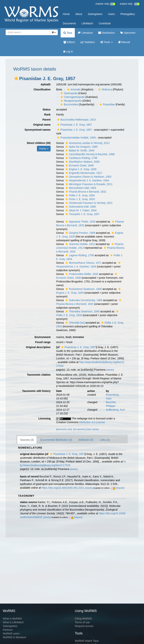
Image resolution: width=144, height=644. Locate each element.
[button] (16, 78)
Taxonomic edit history (36, 391)
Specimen (128, 33)
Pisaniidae (107, 104)
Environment (43, 337)
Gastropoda (68, 93)
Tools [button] (106, 42)
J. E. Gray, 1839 (80, 169)
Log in (68, 51)
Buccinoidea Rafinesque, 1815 (76, 120)
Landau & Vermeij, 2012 (87, 143)
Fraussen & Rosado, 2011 (89, 184)
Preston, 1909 (80, 233)
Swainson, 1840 (83, 289)
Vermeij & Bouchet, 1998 (90, 154)
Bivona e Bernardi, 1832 (85, 192)
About (79, 14)
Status (47, 109)
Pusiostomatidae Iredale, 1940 (76, 138)
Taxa (68, 33)
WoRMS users (11, 634)
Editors (69, 42)
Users (111, 14)
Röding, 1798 (81, 158)
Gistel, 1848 (79, 165)
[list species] (79, 429)
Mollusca (105, 89)
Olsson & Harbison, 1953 (88, 177)
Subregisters (95, 14)
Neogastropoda (71, 101)
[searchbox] (27, 32)
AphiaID (46, 84)
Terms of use (82, 622)
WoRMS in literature (14, 637)
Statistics (88, 42)
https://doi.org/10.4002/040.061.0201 (63, 488)
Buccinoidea (69, 104)
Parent (46, 120)
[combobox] (28, 32)
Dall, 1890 (80, 207)
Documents (69, 23)
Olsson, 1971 (83, 263)
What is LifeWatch (13, 622)
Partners (8, 630)
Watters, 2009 (82, 162)
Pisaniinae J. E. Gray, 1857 (74, 125)
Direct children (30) (39, 143)
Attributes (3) (86, 440)
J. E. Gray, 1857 (82, 214)
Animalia (73, 89)
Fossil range (43, 342)
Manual (124, 42)
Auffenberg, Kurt (115, 410)
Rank (47, 115)
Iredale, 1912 (80, 244)
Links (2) (105, 440)
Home (66, 14)
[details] (110, 370)
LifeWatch (87, 23)
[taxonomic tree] (64, 429)
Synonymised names (38, 130)
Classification (42, 89)
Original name (42, 125)
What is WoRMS (12, 619)
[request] (120, 488)
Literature (85, 33)
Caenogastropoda (72, 97)
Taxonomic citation (39, 375)
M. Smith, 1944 (79, 150)
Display (44, 149)
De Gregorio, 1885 (81, 147)
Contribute (105, 23)
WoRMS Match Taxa (87, 641)
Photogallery (128, 14)
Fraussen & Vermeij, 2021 (89, 203)
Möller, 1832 (81, 274)
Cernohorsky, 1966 (83, 300)
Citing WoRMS (83, 619)
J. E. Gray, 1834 (80, 195)
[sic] (75, 323)
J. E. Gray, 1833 (80, 199)
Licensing (44, 418)
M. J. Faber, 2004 (81, 210)
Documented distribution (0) (56, 440)
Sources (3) (27, 440)
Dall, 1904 (80, 188)
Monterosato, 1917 (83, 173)
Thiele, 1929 (80, 222)
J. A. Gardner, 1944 (87, 180)
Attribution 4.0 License (92, 422)
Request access (84, 626)
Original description (38, 347)
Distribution (107, 33)
